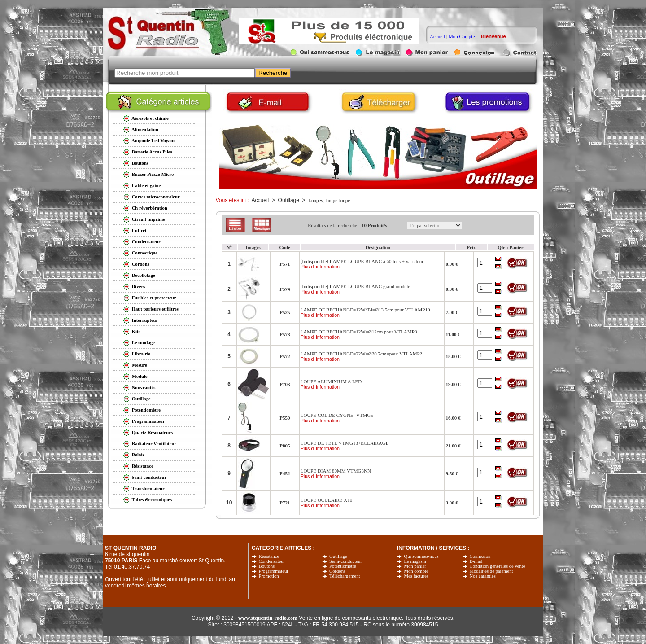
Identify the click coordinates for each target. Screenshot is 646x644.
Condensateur (272, 561)
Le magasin (415, 561)
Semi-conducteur (346, 561)
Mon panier (415, 566)
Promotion (269, 576)
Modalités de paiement (491, 571)
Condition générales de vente (498, 566)
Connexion (480, 556)
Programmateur (274, 571)
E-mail (476, 561)
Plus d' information (320, 267)
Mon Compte (462, 36)
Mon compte (416, 571)
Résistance (269, 556)
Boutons (267, 566)
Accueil (437, 36)
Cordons (337, 571)
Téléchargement (345, 576)
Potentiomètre (343, 566)
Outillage (338, 556)
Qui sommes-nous (421, 556)
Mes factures (416, 576)
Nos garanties (483, 576)
